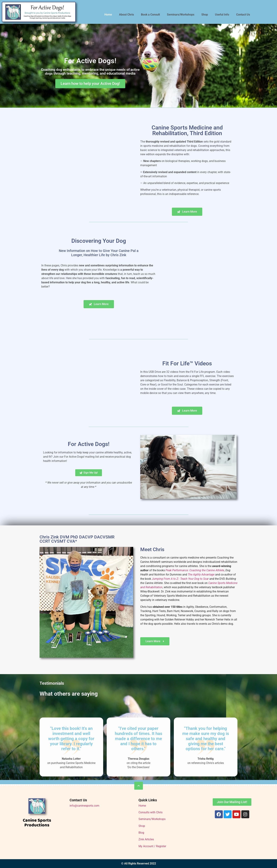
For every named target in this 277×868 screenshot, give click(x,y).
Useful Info (222, 15)
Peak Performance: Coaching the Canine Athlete (195, 570)
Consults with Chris (151, 812)
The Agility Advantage (201, 575)
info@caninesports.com (84, 806)
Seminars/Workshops (181, 15)
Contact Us (243, 15)
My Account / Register (152, 846)
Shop (205, 15)
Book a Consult (150, 15)
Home (108, 15)
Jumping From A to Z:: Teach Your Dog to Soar (180, 579)
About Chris (126, 15)
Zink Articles (146, 839)
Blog (141, 833)
